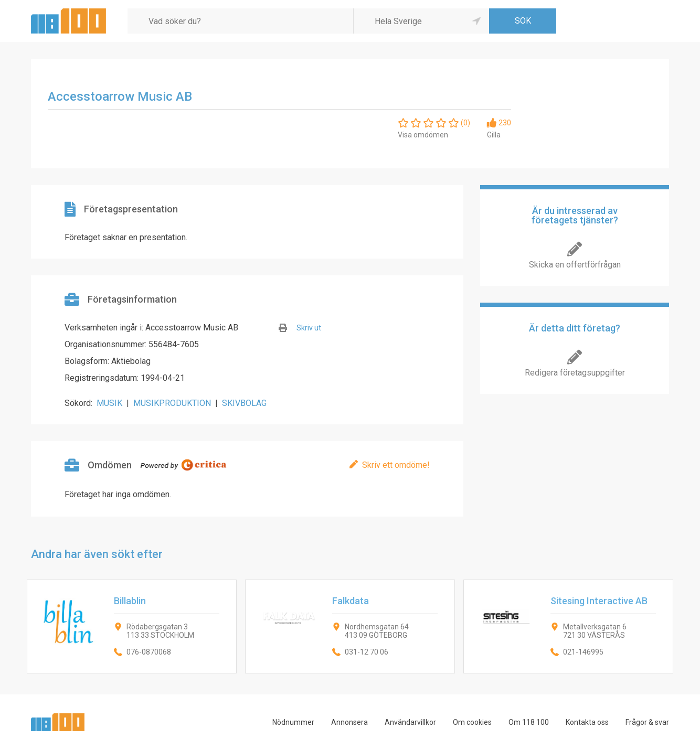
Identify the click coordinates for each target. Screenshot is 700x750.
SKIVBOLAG (244, 403)
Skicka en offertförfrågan (575, 265)
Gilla (494, 135)
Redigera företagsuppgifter (575, 373)
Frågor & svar (647, 722)
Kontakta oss (587, 722)
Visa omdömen (423, 135)
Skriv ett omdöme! (396, 465)
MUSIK (109, 403)
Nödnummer (293, 722)
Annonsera (349, 722)
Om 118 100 (529, 722)
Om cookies (472, 722)
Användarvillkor (410, 722)
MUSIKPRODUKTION (172, 403)
